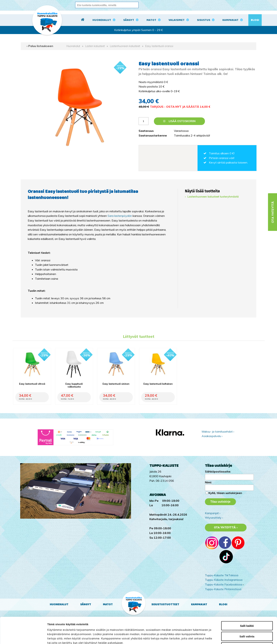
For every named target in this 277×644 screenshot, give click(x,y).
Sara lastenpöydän (120, 216)
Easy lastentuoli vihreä (32, 384)
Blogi (255, 20)
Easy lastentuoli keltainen (158, 384)
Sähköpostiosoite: (218, 471)
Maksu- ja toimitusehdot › (218, 431)
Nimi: (208, 482)
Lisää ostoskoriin (179, 121)
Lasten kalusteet (95, 46)
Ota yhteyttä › (226, 527)
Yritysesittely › (214, 518)
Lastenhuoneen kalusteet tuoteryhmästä (213, 197)
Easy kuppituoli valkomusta (74, 385)
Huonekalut (102, 20)
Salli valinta (247, 610)
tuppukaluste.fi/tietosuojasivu (92, 625)
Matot (151, 20)
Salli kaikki (247, 599)
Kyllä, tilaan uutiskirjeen (225, 493)
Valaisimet (177, 20)
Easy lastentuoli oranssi (159, 46)
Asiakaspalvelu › (212, 436)
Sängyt (129, 20)
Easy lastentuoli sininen (116, 384)
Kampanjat (230, 20)
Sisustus (204, 20)
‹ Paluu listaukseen (40, 46)
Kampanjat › (213, 513)
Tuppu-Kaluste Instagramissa (224, 580)
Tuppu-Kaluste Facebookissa (223, 584)
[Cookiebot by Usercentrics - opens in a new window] (23, 637)
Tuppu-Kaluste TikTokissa (222, 575)
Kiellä (247, 620)
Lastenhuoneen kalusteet (125, 46)
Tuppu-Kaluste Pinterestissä (223, 589)
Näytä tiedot (193, 637)
